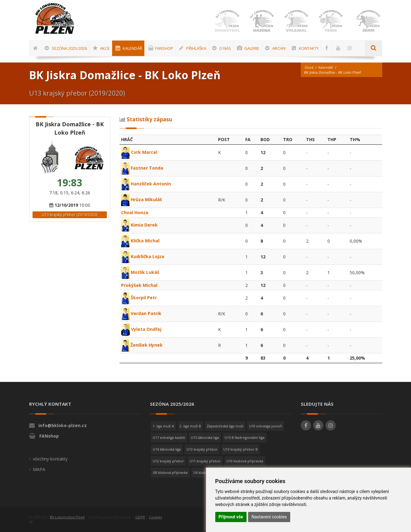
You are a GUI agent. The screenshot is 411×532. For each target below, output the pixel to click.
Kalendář (326, 67)
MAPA (39, 469)
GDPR (140, 517)
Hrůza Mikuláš (142, 199)
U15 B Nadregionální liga (245, 437)
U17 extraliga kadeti (169, 437)
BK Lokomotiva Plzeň (67, 517)
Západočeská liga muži (225, 426)
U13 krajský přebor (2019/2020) (70, 215)
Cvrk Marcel (139, 152)
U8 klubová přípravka (170, 472)
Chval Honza (135, 212)
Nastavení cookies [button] (269, 517)
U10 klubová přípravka (245, 461)
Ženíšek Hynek (142, 345)
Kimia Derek (139, 225)
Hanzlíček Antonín (146, 184)
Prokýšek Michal (139, 285)
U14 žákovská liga (167, 449)
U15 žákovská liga (205, 437)
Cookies (155, 517)
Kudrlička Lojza (143, 256)
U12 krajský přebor (168, 461)
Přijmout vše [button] (231, 517)
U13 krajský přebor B (240, 449)
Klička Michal (140, 241)
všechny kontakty (50, 459)
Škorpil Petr (139, 298)
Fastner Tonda (142, 168)
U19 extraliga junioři (266, 426)
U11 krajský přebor (205, 461)
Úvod (309, 67)
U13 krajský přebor (202, 449)
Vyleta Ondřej (141, 329)
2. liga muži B (190, 426)
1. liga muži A (163, 426)
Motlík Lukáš (140, 272)
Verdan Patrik (141, 313)
